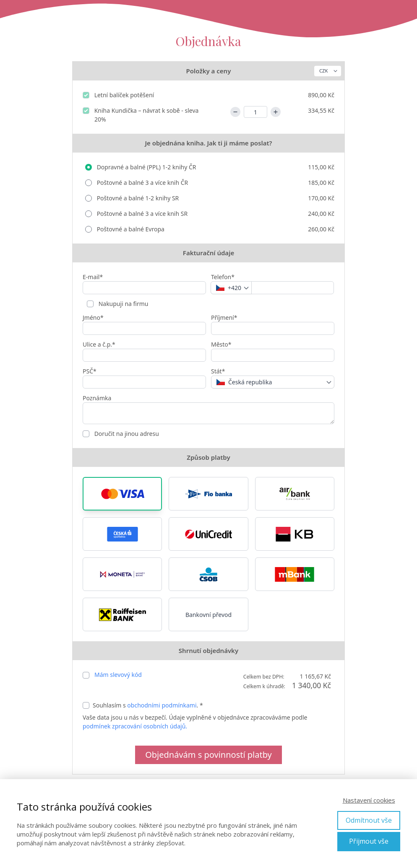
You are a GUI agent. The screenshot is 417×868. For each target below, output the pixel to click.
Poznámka (97, 398)
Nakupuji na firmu (123, 304)
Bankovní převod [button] (208, 615)
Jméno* (93, 317)
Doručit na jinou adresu (126, 434)
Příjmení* (224, 317)
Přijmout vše (369, 841)
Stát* (218, 371)
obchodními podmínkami (162, 705)
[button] (122, 494)
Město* (221, 344)
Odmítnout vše (369, 820)
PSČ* (90, 371)
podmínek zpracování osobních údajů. (135, 726)
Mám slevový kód (118, 675)
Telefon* (223, 277)
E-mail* (93, 277)
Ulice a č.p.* (99, 344)
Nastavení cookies (369, 800)
